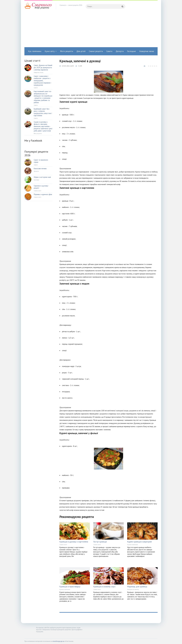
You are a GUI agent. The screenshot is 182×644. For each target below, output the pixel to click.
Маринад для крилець (137, 587)
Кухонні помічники (133, 545)
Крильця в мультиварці (70, 587)
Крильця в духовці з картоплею (74, 542)
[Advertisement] (91, 30)
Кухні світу (50, 51)
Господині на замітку (133, 589)
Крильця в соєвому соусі (104, 587)
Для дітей (81, 51)
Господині (131, 51)
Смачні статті (63, 545)
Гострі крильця (100, 542)
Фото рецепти (67, 51)
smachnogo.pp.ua (58, 641)
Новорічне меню (147, 51)
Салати (109, 51)
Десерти (120, 51)
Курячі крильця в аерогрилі (139, 542)
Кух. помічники (35, 51)
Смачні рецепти (96, 51)
